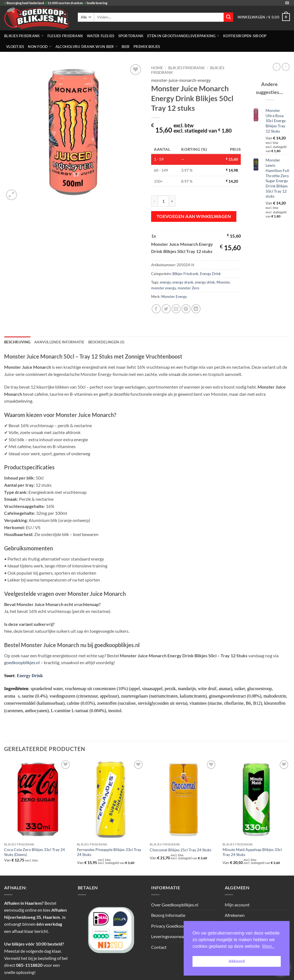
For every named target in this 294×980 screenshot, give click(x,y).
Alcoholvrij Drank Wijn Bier (87, 46)
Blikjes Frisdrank (185, 274)
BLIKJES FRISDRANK (24, 36)
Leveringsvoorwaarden (173, 936)
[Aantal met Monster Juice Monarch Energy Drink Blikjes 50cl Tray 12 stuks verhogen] (172, 201)
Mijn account (237, 905)
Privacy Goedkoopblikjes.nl (177, 926)
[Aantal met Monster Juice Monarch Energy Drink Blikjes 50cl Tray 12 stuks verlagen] (154, 201)
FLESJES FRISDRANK (65, 36)
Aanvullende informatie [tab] (59, 342)
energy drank (183, 282)
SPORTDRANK (131, 36)
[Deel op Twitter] (166, 309)
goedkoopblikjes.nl (22, 662)
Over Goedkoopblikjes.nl (175, 905)
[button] (264, 17)
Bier (126, 47)
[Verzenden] (228, 17)
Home (157, 68)
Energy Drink (210, 274)
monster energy (164, 288)
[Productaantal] (163, 201)
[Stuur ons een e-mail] (287, 3)
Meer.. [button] (268, 946)
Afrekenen (235, 915)
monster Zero (188, 288)
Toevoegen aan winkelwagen (194, 216)
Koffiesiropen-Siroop (245, 36)
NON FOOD (40, 46)
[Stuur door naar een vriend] (176, 309)
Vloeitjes (15, 47)
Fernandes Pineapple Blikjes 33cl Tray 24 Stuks (109, 852)
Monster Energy (174, 297)
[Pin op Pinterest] (186, 309)
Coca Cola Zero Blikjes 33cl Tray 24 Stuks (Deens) (34, 852)
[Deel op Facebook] (156, 309)
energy (165, 282)
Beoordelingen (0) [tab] (106, 342)
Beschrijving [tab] (17, 342)
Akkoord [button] (237, 961)
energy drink (205, 282)
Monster (223, 282)
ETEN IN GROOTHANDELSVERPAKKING (183, 36)
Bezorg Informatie (168, 915)
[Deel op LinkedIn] (196, 309)
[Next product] (277, 67)
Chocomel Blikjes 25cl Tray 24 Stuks (181, 850)
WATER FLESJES (101, 36)
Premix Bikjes (147, 47)
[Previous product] (286, 67)
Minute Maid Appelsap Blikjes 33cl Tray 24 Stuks (252, 852)
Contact (159, 947)
